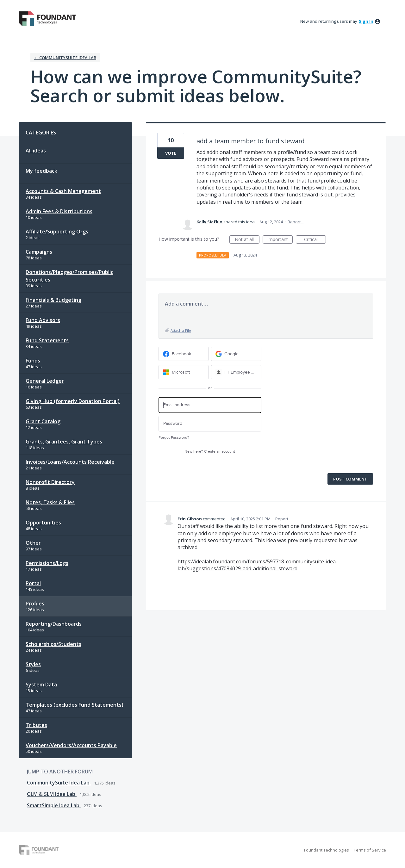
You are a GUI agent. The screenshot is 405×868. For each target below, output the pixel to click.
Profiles (35, 604)
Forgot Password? (174, 438)
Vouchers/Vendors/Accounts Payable (71, 745)
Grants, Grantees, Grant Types (64, 442)
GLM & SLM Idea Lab (52, 794)
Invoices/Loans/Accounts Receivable (70, 462)
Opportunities (43, 523)
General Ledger (45, 381)
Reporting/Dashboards (54, 624)
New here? (210, 452)
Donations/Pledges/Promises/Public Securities (69, 276)
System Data (41, 685)
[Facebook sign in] (184, 354)
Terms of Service (370, 850)
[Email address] (210, 405)
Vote (171, 153)
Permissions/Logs (47, 563)
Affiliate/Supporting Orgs (57, 232)
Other (33, 543)
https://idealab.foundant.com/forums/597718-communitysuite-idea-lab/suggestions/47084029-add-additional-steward (258, 565)
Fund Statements (47, 340)
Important (280, 240)
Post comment (350, 479)
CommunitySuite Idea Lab (59, 783)
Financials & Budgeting (53, 300)
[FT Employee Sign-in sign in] (236, 372)
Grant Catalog (43, 421)
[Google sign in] (236, 354)
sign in (366, 21)
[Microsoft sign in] (184, 372)
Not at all (247, 240)
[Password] (210, 424)
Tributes (36, 725)
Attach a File (181, 330)
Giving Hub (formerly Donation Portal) (73, 401)
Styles (33, 664)
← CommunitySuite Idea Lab (65, 58)
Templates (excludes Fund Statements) (75, 705)
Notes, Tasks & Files (50, 502)
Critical (315, 240)
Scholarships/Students (53, 644)
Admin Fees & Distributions (59, 211)
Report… (296, 222)
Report (282, 519)
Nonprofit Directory (50, 482)
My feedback (41, 171)
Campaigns (39, 252)
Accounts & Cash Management (63, 191)
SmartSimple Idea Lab (54, 805)
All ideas (36, 151)
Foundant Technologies (327, 850)
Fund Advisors (43, 320)
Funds (33, 361)
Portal (33, 583)
